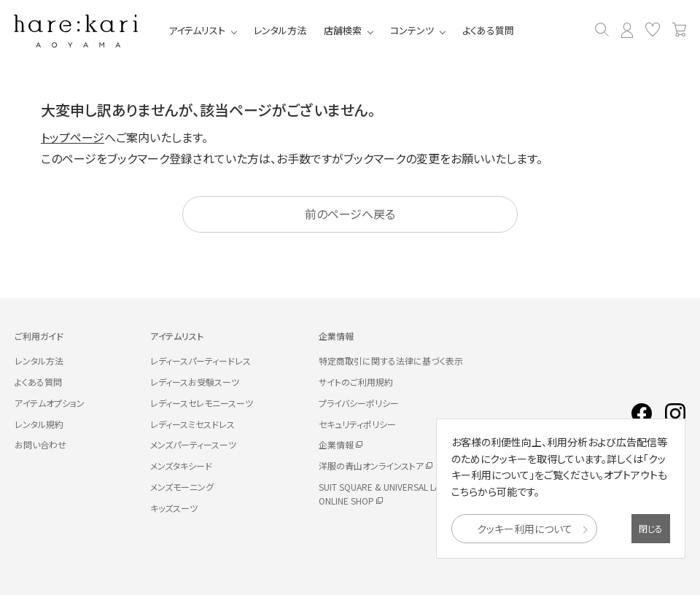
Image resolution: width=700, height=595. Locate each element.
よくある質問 (489, 30)
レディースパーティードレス (201, 361)
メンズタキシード (181, 466)
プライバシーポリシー (359, 403)
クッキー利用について (525, 529)
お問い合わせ (40, 444)
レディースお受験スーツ (195, 382)
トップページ (73, 137)
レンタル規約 (39, 424)
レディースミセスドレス (192, 424)
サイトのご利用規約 (356, 382)
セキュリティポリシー (357, 424)
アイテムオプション (50, 403)
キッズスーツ (174, 508)
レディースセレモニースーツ (202, 403)
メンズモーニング (182, 487)
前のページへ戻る (350, 214)
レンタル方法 (281, 30)
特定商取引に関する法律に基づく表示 (391, 361)
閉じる (651, 528)
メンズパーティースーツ (193, 444)
